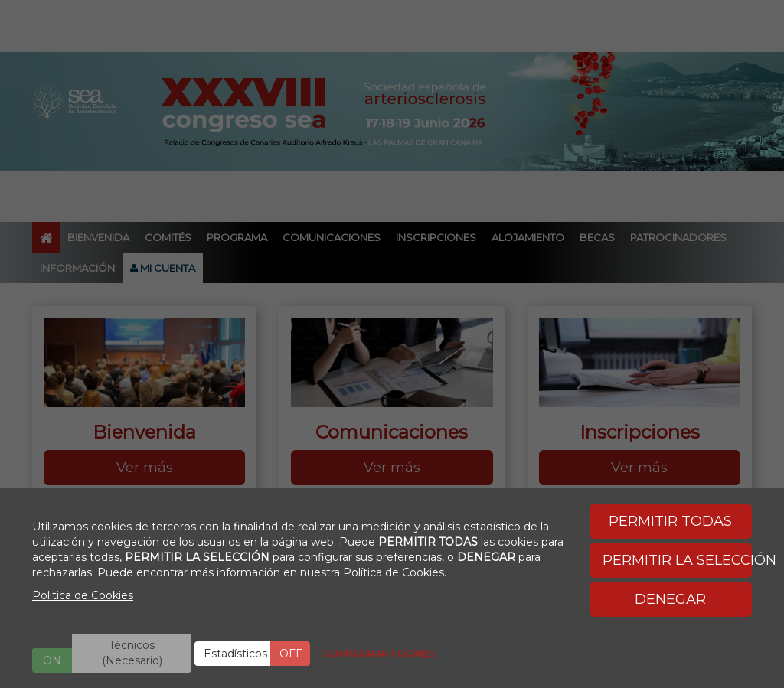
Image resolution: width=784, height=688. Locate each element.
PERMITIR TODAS (670, 521)
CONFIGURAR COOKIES (379, 653)
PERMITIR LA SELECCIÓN (678, 560)
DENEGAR (670, 599)
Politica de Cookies (83, 595)
